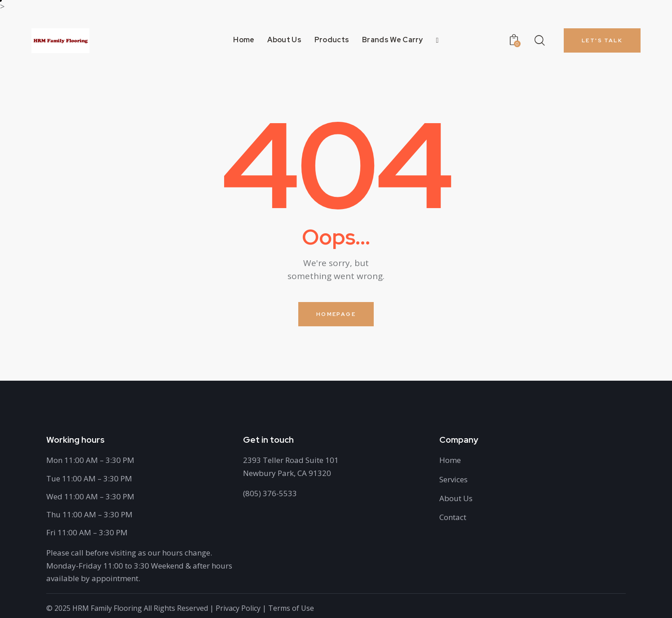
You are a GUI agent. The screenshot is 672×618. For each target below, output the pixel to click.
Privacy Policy (238, 608)
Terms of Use (291, 608)
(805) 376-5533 (270, 493)
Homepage (336, 314)
